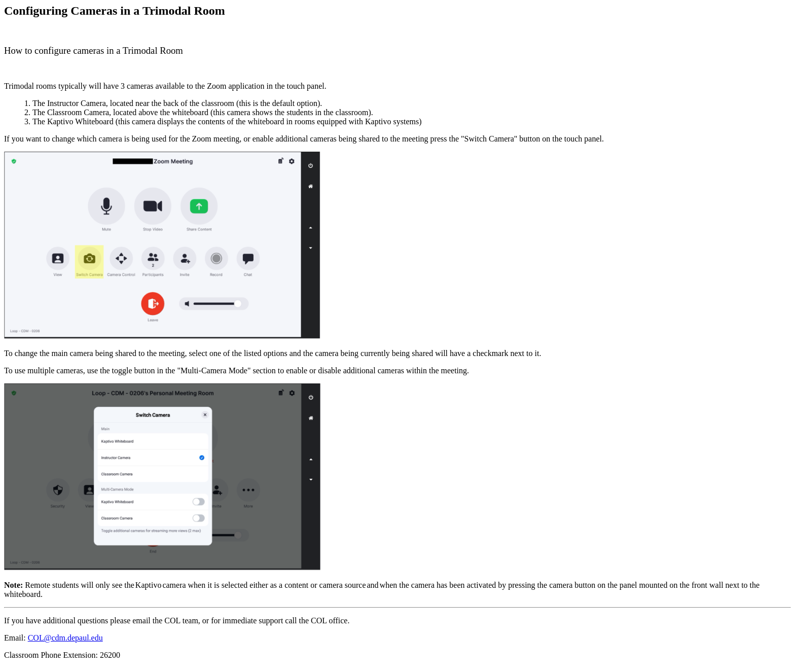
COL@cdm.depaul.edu (65, 638)
